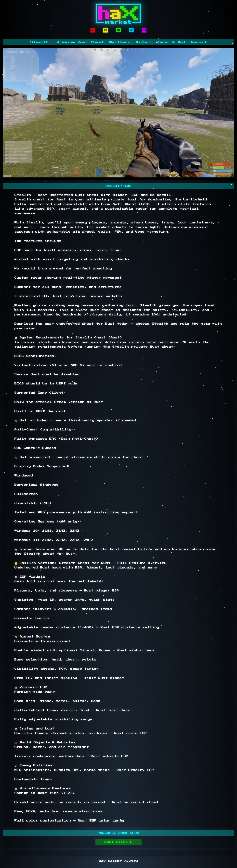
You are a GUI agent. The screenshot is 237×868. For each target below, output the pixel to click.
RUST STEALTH (119, 842)
